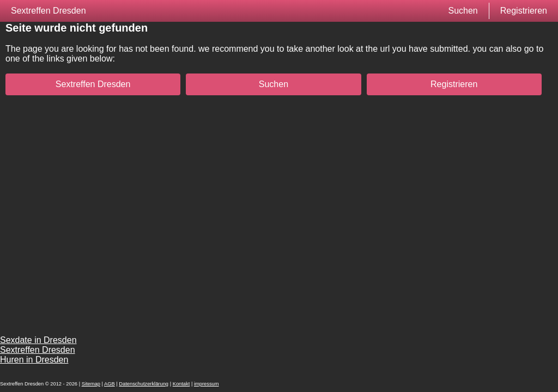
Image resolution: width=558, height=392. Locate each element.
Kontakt (181, 384)
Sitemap (91, 384)
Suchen (463, 11)
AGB (110, 384)
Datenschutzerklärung (144, 384)
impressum (207, 384)
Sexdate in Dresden (38, 340)
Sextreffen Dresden (48, 11)
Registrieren (524, 11)
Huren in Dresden (34, 360)
